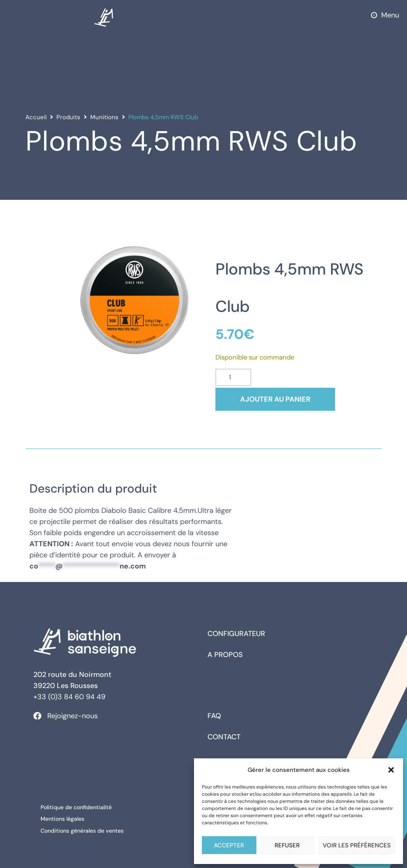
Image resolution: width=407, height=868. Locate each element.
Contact (224, 737)
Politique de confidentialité (77, 807)
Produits (68, 117)
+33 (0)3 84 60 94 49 (69, 697)
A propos (225, 655)
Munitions (104, 117)
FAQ (214, 716)
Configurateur (236, 634)
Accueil (36, 117)
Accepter (229, 845)
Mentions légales (63, 818)
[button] (391, 770)
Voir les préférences (357, 845)
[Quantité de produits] (233, 377)
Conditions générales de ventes (83, 829)
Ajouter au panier (278, 399)
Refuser (287, 845)
